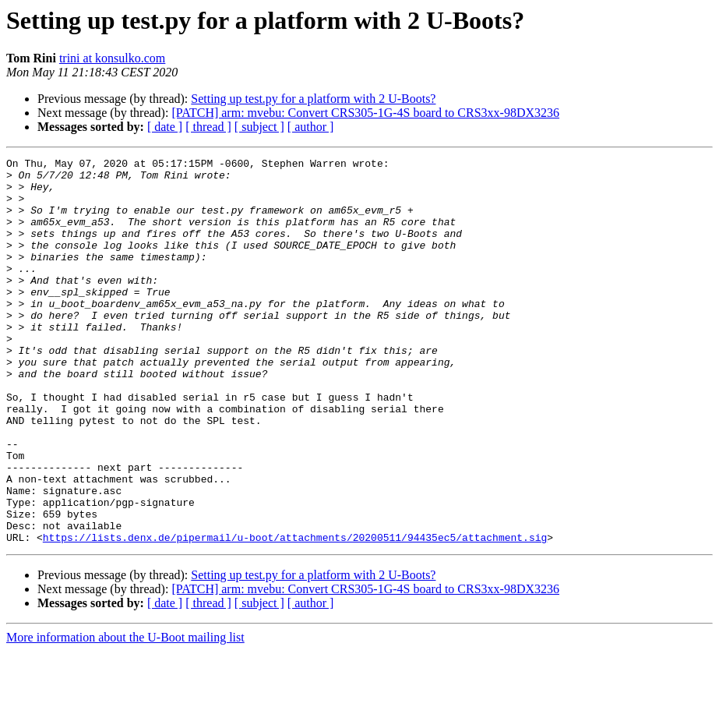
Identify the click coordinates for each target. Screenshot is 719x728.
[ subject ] (259, 127)
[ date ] (165, 127)
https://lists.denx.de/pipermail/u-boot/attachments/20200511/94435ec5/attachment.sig (295, 614)
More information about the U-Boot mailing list (125, 714)
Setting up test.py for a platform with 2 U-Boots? (313, 99)
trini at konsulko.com (112, 58)
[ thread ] (208, 127)
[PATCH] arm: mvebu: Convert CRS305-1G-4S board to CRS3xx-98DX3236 (365, 113)
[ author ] (311, 127)
